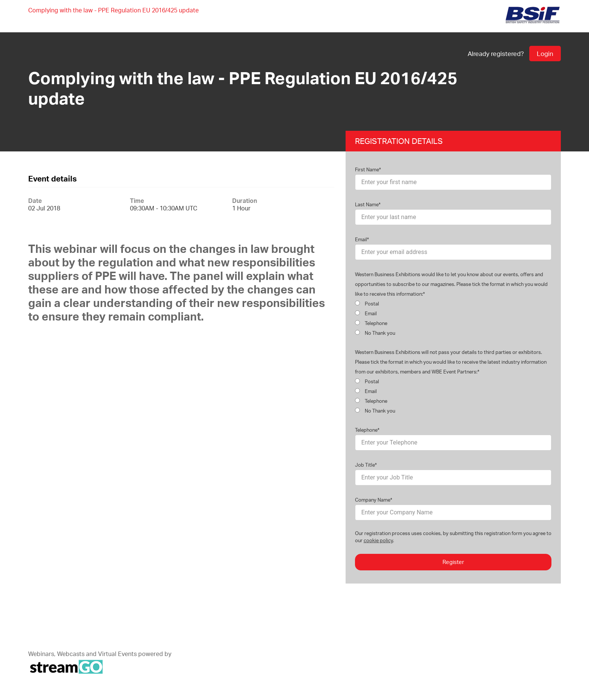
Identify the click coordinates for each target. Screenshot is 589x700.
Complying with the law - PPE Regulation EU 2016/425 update (113, 10)
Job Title (365, 465)
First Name (367, 169)
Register (453, 562)
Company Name (373, 500)
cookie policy (378, 540)
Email (361, 239)
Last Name (367, 204)
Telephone (371, 323)
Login (545, 54)
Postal (367, 304)
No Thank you (375, 333)
